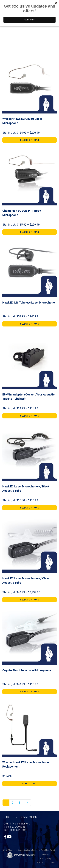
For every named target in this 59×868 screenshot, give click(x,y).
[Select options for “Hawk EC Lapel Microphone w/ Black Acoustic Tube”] (29, 508)
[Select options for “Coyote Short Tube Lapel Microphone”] (29, 692)
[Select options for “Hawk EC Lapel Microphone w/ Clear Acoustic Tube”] (29, 600)
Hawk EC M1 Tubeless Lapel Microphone (29, 303)
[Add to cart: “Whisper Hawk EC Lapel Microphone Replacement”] (29, 784)
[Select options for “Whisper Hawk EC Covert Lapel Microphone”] (29, 140)
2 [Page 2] (13, 803)
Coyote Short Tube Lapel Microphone (27, 670)
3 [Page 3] (20, 803)
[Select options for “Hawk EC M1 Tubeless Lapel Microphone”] (29, 324)
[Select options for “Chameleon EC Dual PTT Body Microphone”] (29, 232)
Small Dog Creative (49, 850)
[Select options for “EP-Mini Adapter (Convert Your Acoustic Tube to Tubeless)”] (29, 416)
